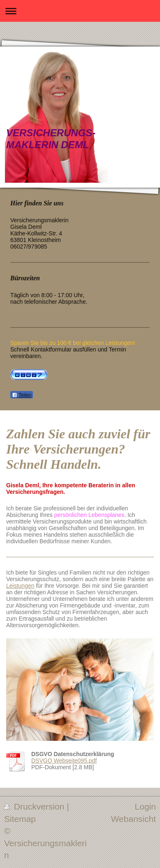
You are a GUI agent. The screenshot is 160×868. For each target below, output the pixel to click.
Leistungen (20, 586)
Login (145, 806)
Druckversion (35, 806)
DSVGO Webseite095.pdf (64, 761)
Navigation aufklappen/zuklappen (80, 11)
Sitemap (20, 819)
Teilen (22, 395)
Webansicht (133, 819)
